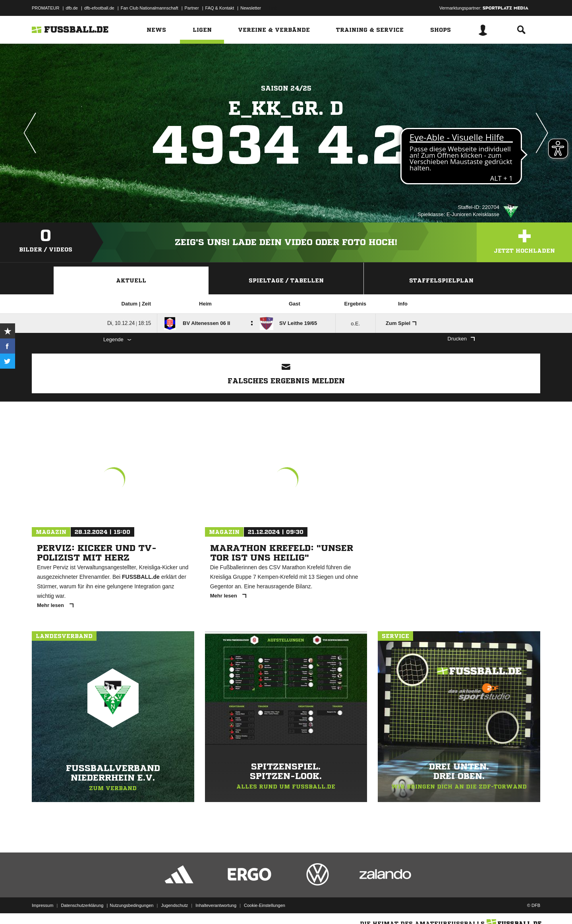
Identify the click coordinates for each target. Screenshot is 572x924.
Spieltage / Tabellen (286, 280)
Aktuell (131, 280)
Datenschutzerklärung (82, 905)
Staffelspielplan (441, 280)
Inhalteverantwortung (216, 905)
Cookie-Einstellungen (265, 905)
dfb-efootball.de (99, 8)
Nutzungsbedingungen (131, 905)
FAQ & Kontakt (220, 8)
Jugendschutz (174, 905)
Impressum (43, 905)
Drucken (461, 339)
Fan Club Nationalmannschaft (150, 8)
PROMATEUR (45, 8)
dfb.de (72, 8)
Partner (192, 8)
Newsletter (251, 8)
